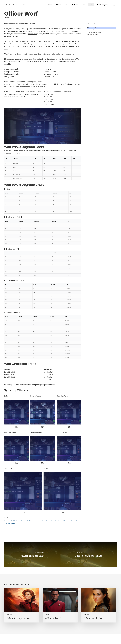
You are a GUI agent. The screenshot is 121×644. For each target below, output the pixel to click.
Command (14, 69)
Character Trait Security (28, 521)
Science (47, 77)
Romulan (50, 31)
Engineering (49, 74)
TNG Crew (14, 72)
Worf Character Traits (94, 32)
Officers (7, 18)
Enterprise (42, 54)
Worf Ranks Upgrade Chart (96, 28)
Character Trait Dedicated (12, 521)
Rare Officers (72, 521)
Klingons (8, 46)
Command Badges (13, 153)
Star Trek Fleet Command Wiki (16, 5)
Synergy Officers (92, 34)
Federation (32, 34)
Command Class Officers (43, 521)
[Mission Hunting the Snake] (89, 555)
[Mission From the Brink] (32, 555)
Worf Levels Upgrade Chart (96, 30)
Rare (12, 77)
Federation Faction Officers (59, 521)
